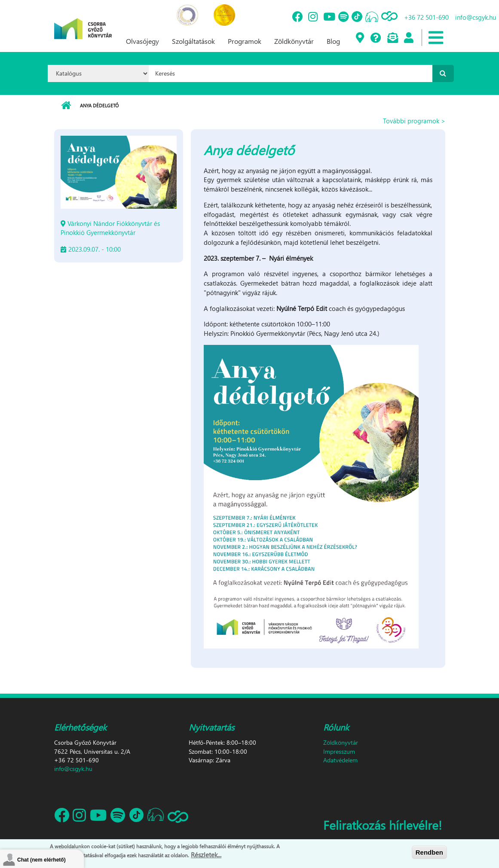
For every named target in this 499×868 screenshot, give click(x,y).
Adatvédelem (340, 760)
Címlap (66, 106)
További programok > (414, 121)
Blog (333, 41)
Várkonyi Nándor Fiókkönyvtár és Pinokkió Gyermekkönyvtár (110, 228)
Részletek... (206, 855)
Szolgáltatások (193, 41)
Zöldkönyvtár (294, 41)
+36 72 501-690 (426, 17)
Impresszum (339, 751)
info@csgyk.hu (476, 17)
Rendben (429, 852)
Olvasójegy (142, 41)
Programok (245, 41)
